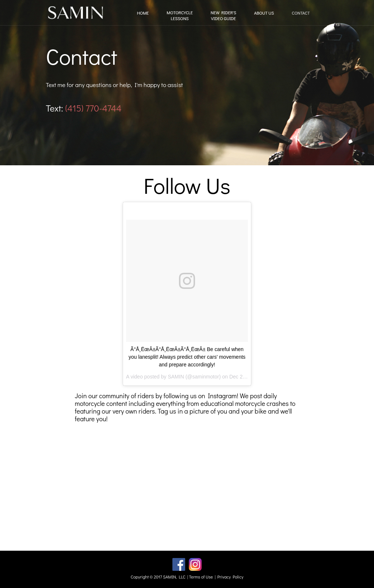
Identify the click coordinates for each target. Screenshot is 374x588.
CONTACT (301, 13)
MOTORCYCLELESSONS (180, 16)
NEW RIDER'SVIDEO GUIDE (224, 16)
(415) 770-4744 (93, 108)
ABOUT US (264, 13)
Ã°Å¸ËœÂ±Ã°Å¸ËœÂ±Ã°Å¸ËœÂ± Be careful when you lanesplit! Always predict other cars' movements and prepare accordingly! (187, 357)
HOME (143, 13)
